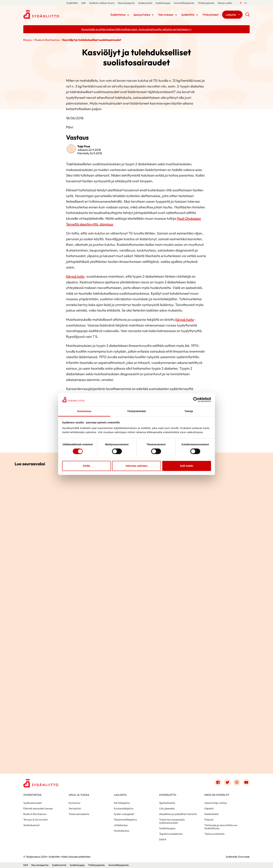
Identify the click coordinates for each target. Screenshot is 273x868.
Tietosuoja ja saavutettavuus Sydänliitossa (221, 827)
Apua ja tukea (142, 15)
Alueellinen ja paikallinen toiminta (178, 814)
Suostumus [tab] (84, 411)
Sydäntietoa (118, 15)
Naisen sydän (225, 3)
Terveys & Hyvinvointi (36, 820)
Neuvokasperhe (126, 3)
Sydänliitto (72, 3)
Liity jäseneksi (167, 808)
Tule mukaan (166, 15)
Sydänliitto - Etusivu (51, 14)
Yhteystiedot (210, 15)
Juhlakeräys (121, 825)
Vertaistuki (75, 808)
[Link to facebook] (218, 782)
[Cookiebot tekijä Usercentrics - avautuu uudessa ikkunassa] (196, 400)
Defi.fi (163, 839)
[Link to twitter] (227, 782)
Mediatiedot (212, 814)
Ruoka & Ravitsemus (47, 40)
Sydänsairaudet (33, 803)
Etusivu (28, 40)
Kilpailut (209, 808)
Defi (83, 3)
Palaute (209, 820)
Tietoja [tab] (189, 411)
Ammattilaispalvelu (184, 3)
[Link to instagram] (237, 782)
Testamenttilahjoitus (125, 820)
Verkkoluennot (32, 825)
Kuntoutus (74, 803)
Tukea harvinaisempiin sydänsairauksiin (172, 821)
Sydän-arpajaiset (124, 814)
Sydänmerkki (145, 3)
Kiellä (86, 466)
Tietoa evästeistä (214, 834)
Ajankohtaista (167, 803)
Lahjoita (231, 15)
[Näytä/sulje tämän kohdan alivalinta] (128, 15)
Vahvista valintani (136, 466)
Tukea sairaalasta (79, 814)
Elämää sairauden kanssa (38, 808)
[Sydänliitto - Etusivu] (41, 783)
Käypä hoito (75, 276)
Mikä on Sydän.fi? (217, 795)
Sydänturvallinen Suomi (102, 3)
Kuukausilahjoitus (124, 808)
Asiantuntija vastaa (216, 803)
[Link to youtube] (246, 782)
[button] (247, 16)
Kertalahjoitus (122, 803)
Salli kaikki (187, 466)
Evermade (244, 857)
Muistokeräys (122, 831)
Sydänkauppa (163, 3)
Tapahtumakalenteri (171, 834)
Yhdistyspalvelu (206, 3)
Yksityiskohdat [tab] (136, 411)
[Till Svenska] (246, 3)
